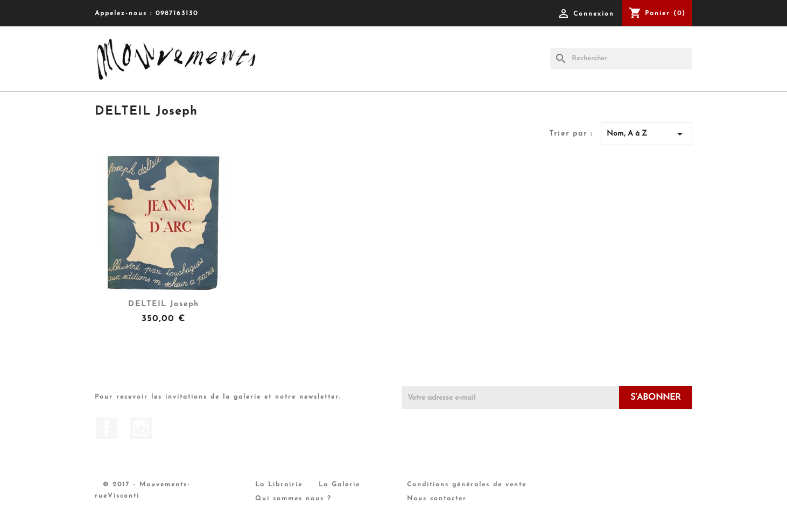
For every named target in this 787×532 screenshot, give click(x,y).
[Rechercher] (621, 59)
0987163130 (177, 13)
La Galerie (339, 485)
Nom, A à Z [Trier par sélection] (647, 134)
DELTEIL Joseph (164, 304)
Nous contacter (437, 499)
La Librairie (279, 485)
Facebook (107, 428)
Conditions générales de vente (467, 485)
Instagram (141, 428)
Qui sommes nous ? (293, 499)
